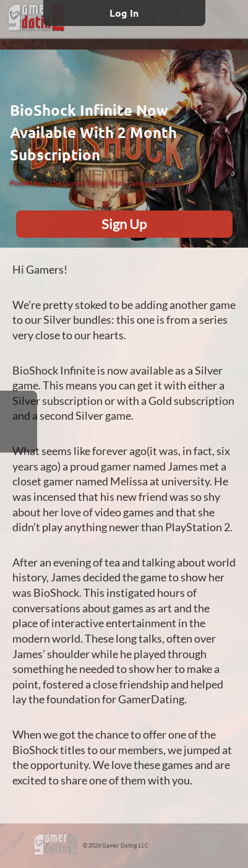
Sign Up (124, 224)
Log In (124, 13)
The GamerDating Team (87, 183)
